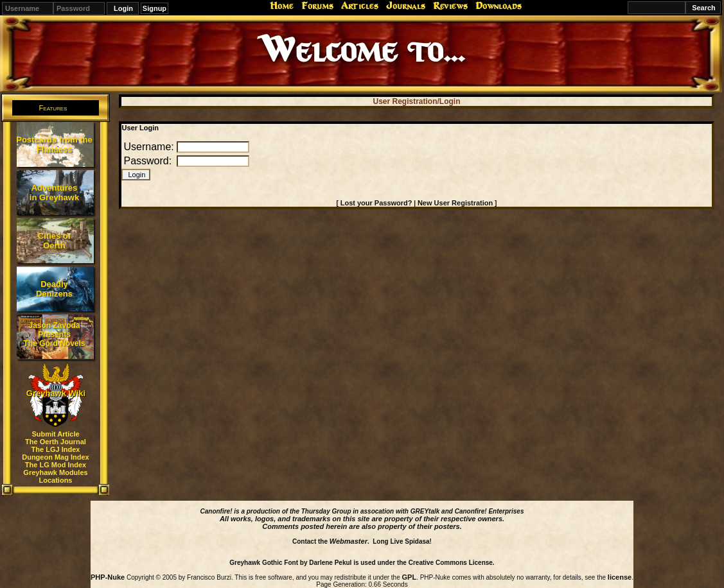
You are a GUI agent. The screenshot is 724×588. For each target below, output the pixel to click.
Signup (155, 8)
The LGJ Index (56, 449)
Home (282, 6)
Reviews (450, 6)
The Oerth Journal (56, 442)
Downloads (499, 6)
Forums (317, 6)
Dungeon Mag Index (56, 457)
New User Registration (455, 203)
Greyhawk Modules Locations (55, 476)
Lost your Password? (376, 203)
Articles (360, 6)
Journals (406, 6)
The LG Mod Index (56, 465)
